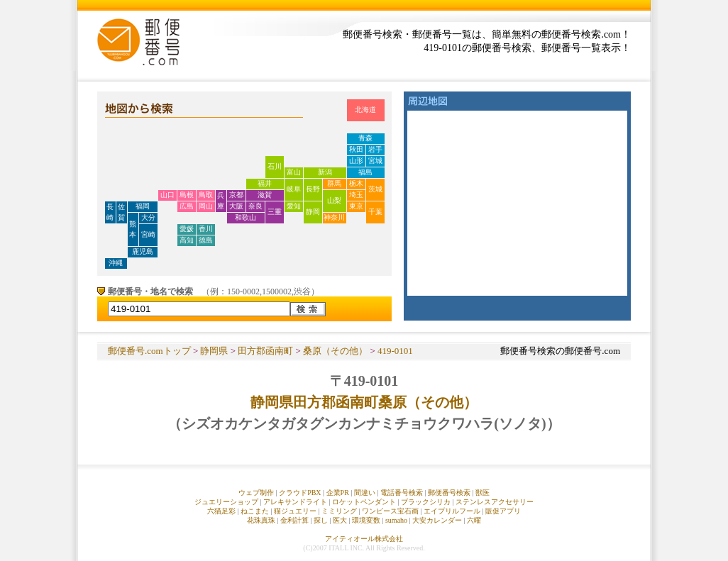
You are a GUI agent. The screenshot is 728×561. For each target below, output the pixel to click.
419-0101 (395, 351)
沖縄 (116, 263)
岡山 (206, 206)
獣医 (482, 493)
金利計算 (294, 520)
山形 (356, 161)
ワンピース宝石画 (390, 511)
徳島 (206, 240)
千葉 (375, 212)
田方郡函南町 (265, 351)
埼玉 (356, 195)
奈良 (255, 206)
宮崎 (148, 234)
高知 (187, 240)
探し (321, 520)
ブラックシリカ (426, 502)
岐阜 (294, 189)
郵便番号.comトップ (149, 351)
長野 (313, 189)
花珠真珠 (261, 520)
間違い (365, 493)
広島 (187, 206)
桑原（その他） (335, 351)
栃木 (356, 183)
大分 (148, 217)
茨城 (375, 189)
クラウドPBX (300, 493)
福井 (265, 183)
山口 (167, 195)
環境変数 (366, 520)
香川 (206, 229)
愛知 (294, 206)
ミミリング (339, 511)
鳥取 (206, 195)
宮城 (375, 161)
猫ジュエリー (295, 511)
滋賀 (265, 195)
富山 (294, 172)
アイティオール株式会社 (364, 539)
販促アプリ (503, 511)
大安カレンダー (437, 520)
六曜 (474, 520)
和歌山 (246, 217)
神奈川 (334, 217)
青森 (365, 138)
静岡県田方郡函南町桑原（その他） (364, 402)
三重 (275, 212)
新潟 (325, 172)
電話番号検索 (402, 493)
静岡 (313, 212)
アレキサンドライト (295, 502)
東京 (356, 206)
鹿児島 (143, 251)
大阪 (236, 206)
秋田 (356, 149)
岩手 (375, 149)
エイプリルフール (452, 511)
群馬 (334, 183)
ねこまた (255, 511)
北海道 (365, 110)
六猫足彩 (221, 511)
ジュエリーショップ (226, 502)
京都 (236, 195)
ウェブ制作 (256, 493)
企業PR (338, 493)
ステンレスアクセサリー (495, 502)
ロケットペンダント (364, 502)
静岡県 (214, 351)
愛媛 (187, 229)
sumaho (396, 520)
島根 (187, 195)
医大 (340, 520)
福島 (365, 172)
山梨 (334, 200)
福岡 (143, 206)
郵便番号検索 (449, 493)
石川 (275, 166)
